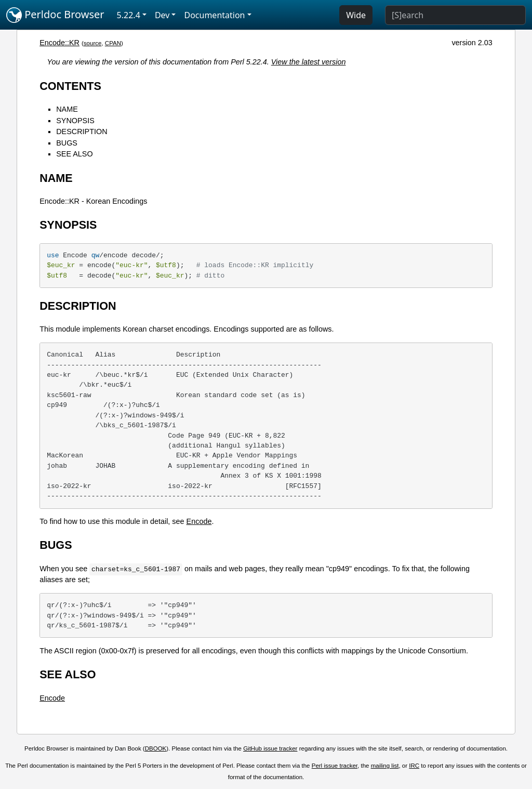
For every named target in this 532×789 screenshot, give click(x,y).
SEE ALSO (74, 154)
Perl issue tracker (335, 766)
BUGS (67, 143)
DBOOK (156, 748)
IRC (414, 766)
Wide (356, 15)
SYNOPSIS (75, 121)
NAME (67, 109)
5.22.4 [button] (129, 15)
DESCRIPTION (82, 131)
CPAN (113, 43)
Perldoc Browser (55, 15)
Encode (199, 521)
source (93, 43)
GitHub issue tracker (270, 748)
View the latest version (309, 62)
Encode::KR (59, 43)
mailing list (385, 766)
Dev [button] (162, 15)
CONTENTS (70, 86)
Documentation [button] (214, 15)
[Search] (455, 15)
